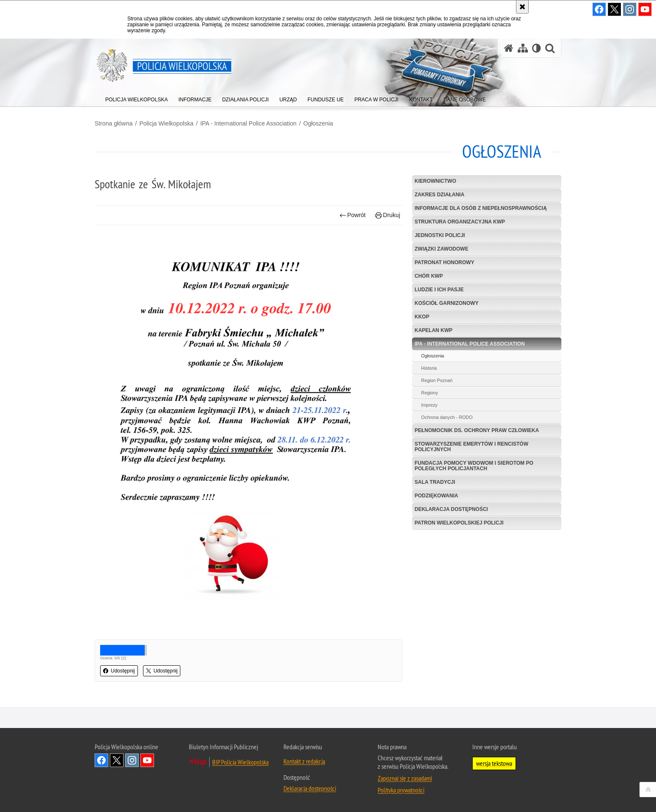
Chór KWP (429, 276)
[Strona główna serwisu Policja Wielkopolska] (509, 48)
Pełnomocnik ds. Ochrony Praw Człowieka (477, 430)
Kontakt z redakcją (304, 761)
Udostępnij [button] (119, 671)
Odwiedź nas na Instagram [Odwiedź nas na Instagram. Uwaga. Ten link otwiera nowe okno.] (132, 760)
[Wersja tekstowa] (537, 48)
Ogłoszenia (318, 123)
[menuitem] (136, 98)
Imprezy (429, 405)
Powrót (353, 215)
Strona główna (114, 123)
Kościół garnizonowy (447, 303)
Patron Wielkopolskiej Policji (459, 523)
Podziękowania (436, 496)
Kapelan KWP (433, 330)
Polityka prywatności (401, 790)
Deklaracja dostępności (451, 509)
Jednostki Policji (440, 235)
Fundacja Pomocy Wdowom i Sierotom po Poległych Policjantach (474, 466)
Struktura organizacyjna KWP (460, 222)
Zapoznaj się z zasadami (405, 778)
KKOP (422, 317)
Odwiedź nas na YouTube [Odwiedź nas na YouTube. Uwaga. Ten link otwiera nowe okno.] (147, 760)
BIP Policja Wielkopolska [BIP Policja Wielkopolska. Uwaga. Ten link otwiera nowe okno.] (240, 762)
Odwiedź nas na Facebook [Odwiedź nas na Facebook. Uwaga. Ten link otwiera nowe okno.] (101, 760)
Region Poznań (437, 380)
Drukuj (388, 215)
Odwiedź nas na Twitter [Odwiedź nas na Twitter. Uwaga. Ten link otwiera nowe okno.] (117, 760)
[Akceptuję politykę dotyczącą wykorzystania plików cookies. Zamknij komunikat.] (522, 7)
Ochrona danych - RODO (447, 417)
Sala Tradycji (435, 482)
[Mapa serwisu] (523, 48)
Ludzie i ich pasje (439, 290)
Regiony (430, 393)
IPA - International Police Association (248, 123)
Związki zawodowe (442, 249)
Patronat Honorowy (444, 262)
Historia (429, 368)
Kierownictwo (435, 181)
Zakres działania (439, 195)
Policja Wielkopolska (166, 123)
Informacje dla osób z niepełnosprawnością (481, 208)
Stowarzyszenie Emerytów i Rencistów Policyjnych (471, 447)
